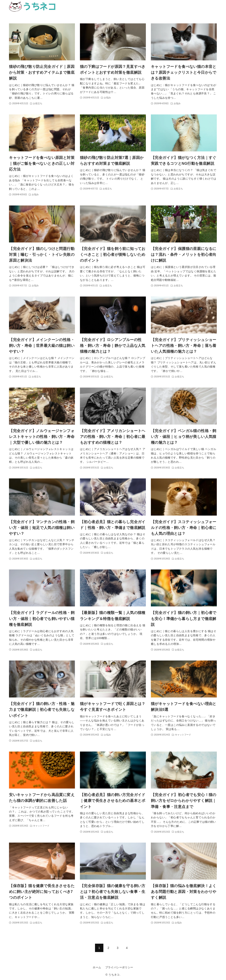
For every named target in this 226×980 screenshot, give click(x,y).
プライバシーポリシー (119, 967)
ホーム (97, 967)
